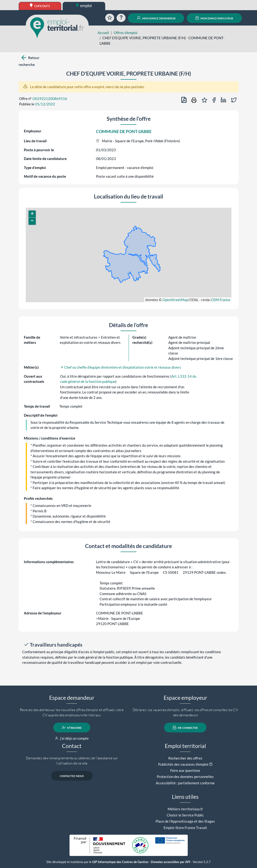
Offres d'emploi (126, 33)
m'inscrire (72, 728)
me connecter (185, 728)
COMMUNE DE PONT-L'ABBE (124, 131)
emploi (84, 6)
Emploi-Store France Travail (185, 828)
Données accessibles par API (170, 862)
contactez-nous (72, 776)
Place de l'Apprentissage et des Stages (185, 821)
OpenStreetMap (175, 300)
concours (40, 6)
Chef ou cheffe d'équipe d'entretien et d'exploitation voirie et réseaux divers (121, 367)
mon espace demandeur (156, 18)
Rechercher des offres (185, 758)
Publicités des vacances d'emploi (183, 764)
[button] (32, 214)
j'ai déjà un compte (72, 738)
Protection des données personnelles (185, 777)
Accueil (103, 33)
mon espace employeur (214, 18)
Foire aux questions (185, 770)
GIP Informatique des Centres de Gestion (120, 862)
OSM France (221, 300)
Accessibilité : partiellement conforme (185, 783)
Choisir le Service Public (185, 815)
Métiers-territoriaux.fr (185, 809)
